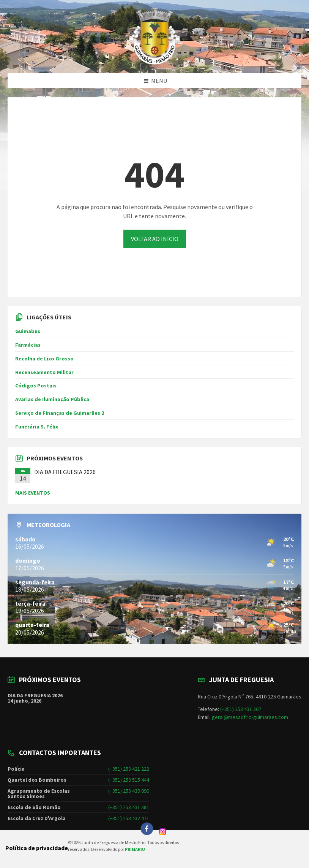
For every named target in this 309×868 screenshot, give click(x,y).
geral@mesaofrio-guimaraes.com (250, 717)
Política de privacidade (37, 848)
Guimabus (28, 331)
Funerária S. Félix (37, 427)
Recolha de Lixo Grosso (44, 359)
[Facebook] (147, 829)
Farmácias (28, 345)
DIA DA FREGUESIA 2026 (65, 472)
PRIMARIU (135, 849)
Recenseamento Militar (44, 372)
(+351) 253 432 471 (129, 818)
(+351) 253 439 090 (129, 791)
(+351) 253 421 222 (129, 769)
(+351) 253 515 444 (129, 780)
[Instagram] (162, 833)
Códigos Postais (36, 386)
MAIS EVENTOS (33, 493)
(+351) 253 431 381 (129, 807)
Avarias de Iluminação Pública (52, 399)
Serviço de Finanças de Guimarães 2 (60, 413)
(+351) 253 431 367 (241, 709)
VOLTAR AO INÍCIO (155, 239)
